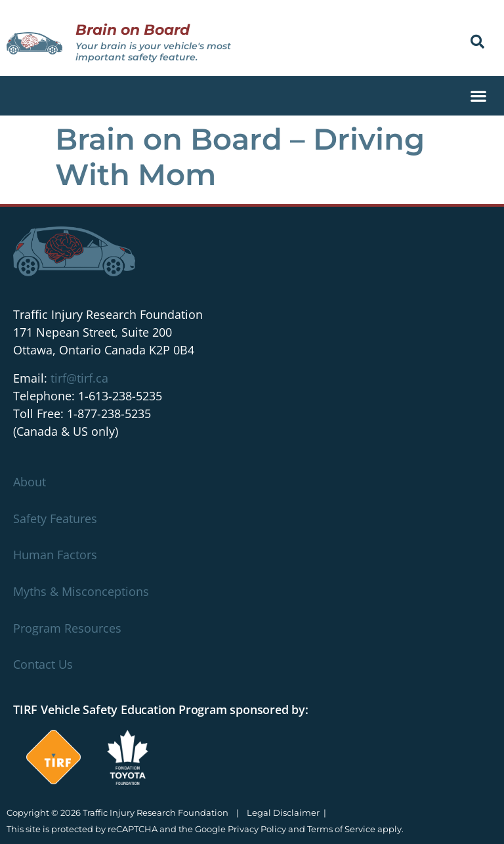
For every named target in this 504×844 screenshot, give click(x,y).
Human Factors (55, 555)
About (30, 482)
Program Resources (67, 628)
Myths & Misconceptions (81, 591)
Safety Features (55, 518)
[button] (477, 42)
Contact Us (43, 664)
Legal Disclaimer (283, 812)
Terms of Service (341, 829)
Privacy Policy (257, 829)
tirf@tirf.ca (79, 378)
